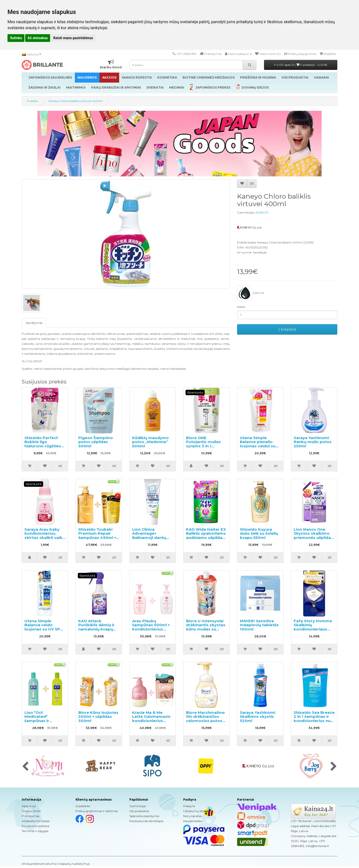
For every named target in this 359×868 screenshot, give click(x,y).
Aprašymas (34, 323)
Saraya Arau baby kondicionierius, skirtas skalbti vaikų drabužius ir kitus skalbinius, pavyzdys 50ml (45, 540)
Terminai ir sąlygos (35, 831)
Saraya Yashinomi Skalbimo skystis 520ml (258, 717)
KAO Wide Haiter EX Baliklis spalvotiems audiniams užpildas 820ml (206, 536)
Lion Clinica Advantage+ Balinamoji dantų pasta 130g (149, 536)
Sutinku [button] (16, 38)
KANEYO (262, 212)
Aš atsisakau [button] (38, 38)
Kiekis (241, 307)
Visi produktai (139, 811)
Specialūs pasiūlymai (144, 816)
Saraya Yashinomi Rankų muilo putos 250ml (313, 442)
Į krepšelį (287, 329)
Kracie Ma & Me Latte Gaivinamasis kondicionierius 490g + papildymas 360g (151, 721)
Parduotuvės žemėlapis (146, 821)
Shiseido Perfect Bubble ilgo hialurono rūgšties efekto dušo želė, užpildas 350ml (43, 446)
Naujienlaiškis (193, 821)
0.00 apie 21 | (301, 65)
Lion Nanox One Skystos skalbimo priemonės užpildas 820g (313, 536)
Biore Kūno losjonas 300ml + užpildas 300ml (98, 717)
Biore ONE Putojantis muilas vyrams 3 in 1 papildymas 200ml (205, 444)
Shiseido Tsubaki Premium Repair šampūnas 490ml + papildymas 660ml (97, 536)
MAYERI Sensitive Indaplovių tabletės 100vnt (259, 625)
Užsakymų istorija (196, 811)
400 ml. (251, 293)
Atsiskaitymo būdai (36, 821)
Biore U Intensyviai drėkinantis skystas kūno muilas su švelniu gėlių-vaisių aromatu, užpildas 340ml (206, 631)
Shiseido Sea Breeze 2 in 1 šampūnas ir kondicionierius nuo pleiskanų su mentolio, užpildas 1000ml (314, 723)
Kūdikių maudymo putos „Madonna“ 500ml (150, 442)
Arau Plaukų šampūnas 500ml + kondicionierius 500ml (151, 627)
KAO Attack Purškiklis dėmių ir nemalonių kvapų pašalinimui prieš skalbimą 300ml (96, 629)
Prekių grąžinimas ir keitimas (97, 811)
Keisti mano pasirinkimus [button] (73, 38)
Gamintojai (138, 806)
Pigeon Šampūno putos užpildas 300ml (96, 442)
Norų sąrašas (192, 816)
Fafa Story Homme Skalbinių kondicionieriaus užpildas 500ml (313, 627)
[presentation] (25, 767)
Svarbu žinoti (31, 811)
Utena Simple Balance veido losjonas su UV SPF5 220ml (45, 627)
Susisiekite (83, 806)
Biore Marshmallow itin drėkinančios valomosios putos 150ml (205, 719)
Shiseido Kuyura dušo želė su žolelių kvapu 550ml (259, 533)
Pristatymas (31, 816)
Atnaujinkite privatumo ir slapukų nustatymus (56, 864)
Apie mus (29, 806)
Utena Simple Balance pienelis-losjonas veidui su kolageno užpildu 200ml (258, 446)
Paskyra (189, 806)
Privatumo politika (35, 826)
